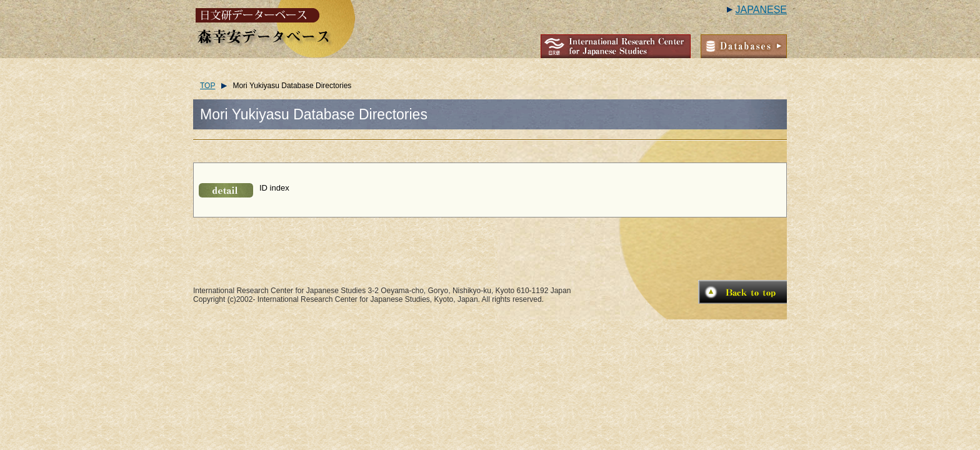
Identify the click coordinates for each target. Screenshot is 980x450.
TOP (207, 86)
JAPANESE (761, 10)
